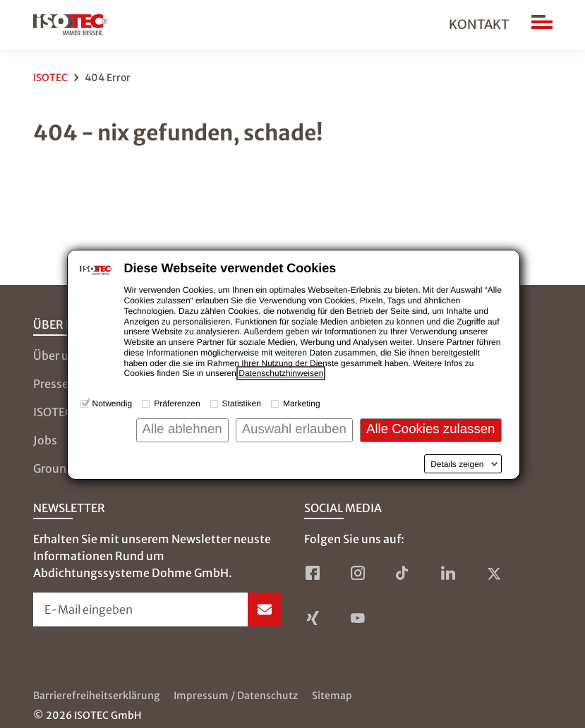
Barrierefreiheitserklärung (96, 696)
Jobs (45, 440)
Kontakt (479, 24)
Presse (51, 384)
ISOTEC (50, 78)
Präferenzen (177, 404)
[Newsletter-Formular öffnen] (157, 609)
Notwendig (113, 404)
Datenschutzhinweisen (281, 373)
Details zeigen (457, 464)
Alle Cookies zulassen (431, 429)
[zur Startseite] (70, 25)
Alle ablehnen (182, 429)
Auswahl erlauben (294, 429)
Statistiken (242, 404)
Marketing (302, 404)
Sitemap (332, 696)
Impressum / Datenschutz (236, 696)
